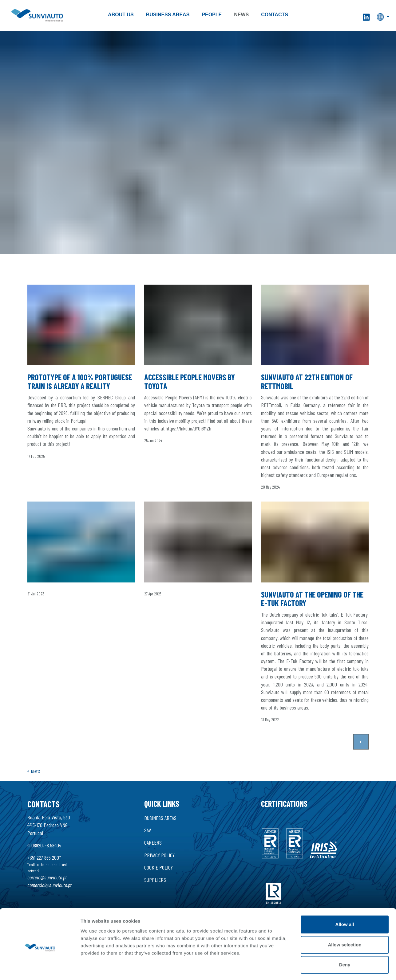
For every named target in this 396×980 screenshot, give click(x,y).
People (212, 15)
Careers (153, 842)
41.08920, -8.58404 (44, 845)
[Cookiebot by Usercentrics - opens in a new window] (40, 830)
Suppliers (155, 880)
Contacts (275, 15)
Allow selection (345, 771)
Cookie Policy (158, 867)
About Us (121, 15)
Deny (345, 791)
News (241, 15)
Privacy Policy (159, 855)
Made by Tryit (158, 942)
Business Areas (168, 15)
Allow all (345, 751)
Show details (320, 829)
